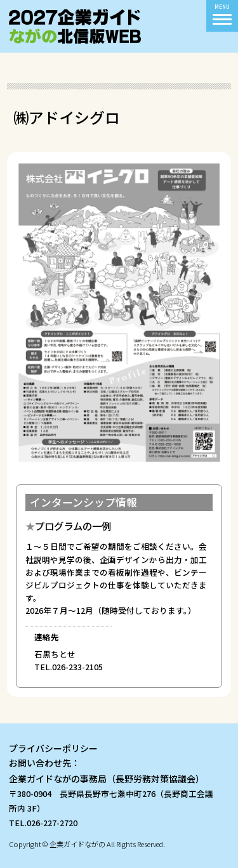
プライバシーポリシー (53, 748)
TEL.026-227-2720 (43, 823)
